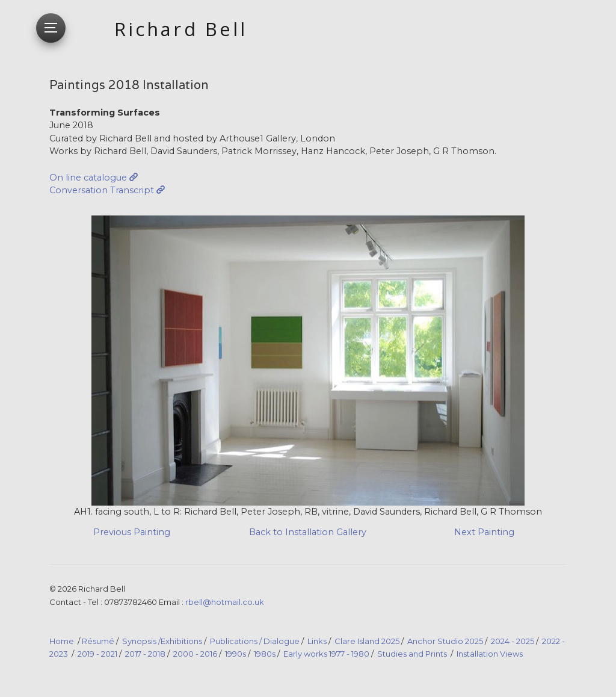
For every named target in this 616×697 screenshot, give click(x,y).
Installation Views (490, 654)
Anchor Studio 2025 (445, 641)
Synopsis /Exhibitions (162, 641)
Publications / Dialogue (255, 641)
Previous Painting (132, 532)
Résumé (98, 641)
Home (62, 641)
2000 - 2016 (195, 654)
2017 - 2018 (145, 654)
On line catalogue (88, 178)
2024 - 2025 (513, 641)
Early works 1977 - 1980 (326, 654)
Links (317, 641)
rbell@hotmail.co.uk (225, 602)
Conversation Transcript (102, 190)
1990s (236, 654)
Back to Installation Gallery (308, 532)
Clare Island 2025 (367, 641)
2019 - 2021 (97, 654)
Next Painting (484, 532)
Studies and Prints (412, 654)
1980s (265, 654)
